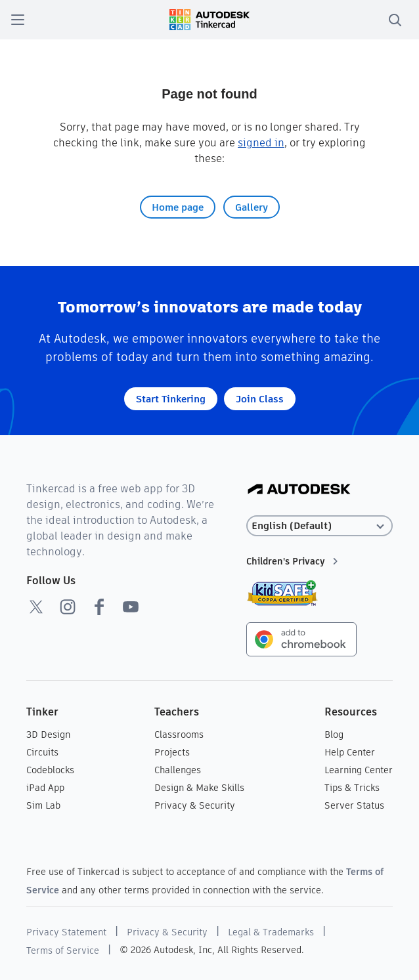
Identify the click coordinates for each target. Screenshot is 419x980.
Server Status (354, 805)
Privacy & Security (195, 805)
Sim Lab (43, 805)
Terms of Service (63, 950)
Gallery (252, 207)
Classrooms (179, 735)
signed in (261, 143)
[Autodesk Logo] (299, 490)
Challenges (178, 770)
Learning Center (359, 770)
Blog (334, 735)
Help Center (350, 752)
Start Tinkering (171, 399)
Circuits (42, 752)
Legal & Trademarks (271, 932)
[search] (395, 20)
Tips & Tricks (352, 788)
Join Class (260, 399)
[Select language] (320, 526)
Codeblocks (50, 770)
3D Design (48, 735)
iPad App (45, 788)
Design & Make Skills (199, 788)
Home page (178, 207)
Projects (172, 752)
